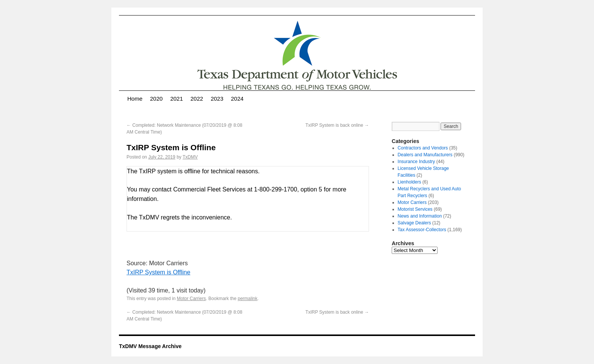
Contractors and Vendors (423, 148)
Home (135, 99)
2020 (156, 99)
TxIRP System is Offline (158, 272)
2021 (176, 99)
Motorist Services (415, 209)
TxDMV (190, 157)
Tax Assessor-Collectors (422, 230)
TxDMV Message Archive (150, 346)
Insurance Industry (417, 162)
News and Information (420, 216)
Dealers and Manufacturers (425, 155)
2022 (197, 99)
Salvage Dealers (414, 223)
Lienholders (410, 182)
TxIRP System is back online (337, 125)
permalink (247, 299)
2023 (217, 99)
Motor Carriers (191, 299)
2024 (237, 99)
